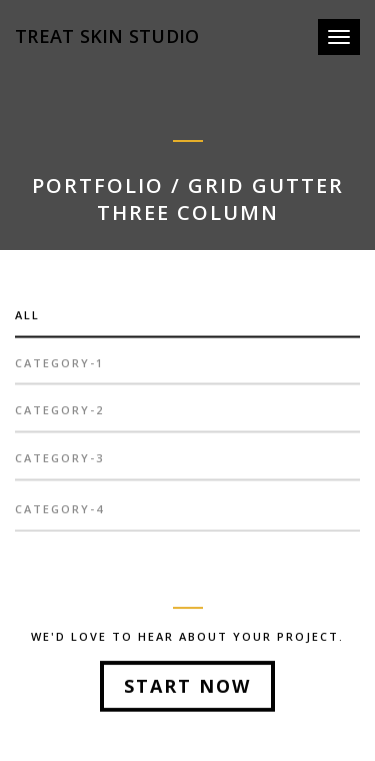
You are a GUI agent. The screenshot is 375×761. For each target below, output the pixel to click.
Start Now (187, 688)
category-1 (59, 368)
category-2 (59, 415)
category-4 (59, 514)
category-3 (59, 463)
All (27, 320)
